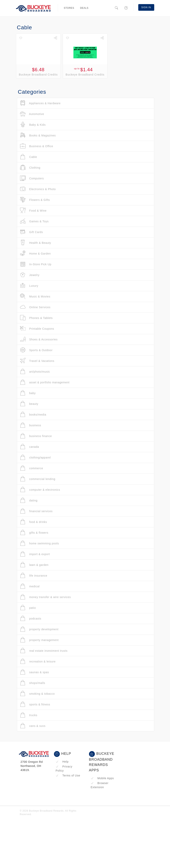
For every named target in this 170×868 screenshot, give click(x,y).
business (31, 425)
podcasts (31, 618)
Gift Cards (32, 232)
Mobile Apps (102, 778)
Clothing (30, 168)
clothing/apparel (35, 457)
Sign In (146, 7)
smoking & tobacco (37, 694)
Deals (84, 8)
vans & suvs (33, 726)
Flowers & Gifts (35, 200)
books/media (33, 414)
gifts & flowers (34, 533)
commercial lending (38, 479)
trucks (29, 715)
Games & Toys (34, 221)
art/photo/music (35, 372)
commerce (32, 468)
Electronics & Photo (38, 189)
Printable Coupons (37, 329)
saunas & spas (35, 672)
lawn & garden (34, 565)
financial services (36, 511)
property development (39, 629)
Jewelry (30, 275)
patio (28, 608)
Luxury (29, 286)
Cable (29, 157)
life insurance (34, 576)
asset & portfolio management (45, 382)
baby (28, 393)
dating (29, 500)
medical (30, 586)
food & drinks (34, 522)
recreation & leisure (38, 661)
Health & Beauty (36, 243)
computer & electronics (40, 490)
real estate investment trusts (44, 651)
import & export (35, 554)
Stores (69, 8)
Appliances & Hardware (40, 103)
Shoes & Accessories (39, 339)
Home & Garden (35, 253)
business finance (36, 436)
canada (30, 447)
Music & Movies (35, 296)
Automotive (32, 114)
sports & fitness (35, 704)
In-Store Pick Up (36, 264)
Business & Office (37, 146)
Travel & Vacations (37, 361)
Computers (32, 178)
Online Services (35, 307)
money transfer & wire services (45, 597)
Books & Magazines (38, 135)
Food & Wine (33, 211)
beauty (29, 404)
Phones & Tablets (36, 318)
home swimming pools (40, 543)
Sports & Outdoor (36, 350)
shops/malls (33, 683)
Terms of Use (68, 775)
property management (39, 640)
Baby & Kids (33, 125)
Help (62, 762)
